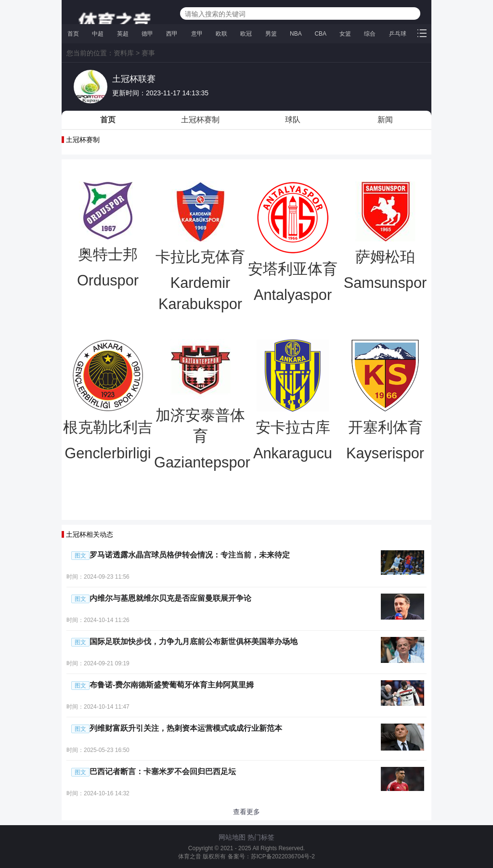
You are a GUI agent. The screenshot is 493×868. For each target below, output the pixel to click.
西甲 (172, 34)
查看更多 (246, 812)
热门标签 (261, 837)
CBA (320, 34)
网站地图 (232, 837)
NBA (296, 34)
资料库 (124, 53)
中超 (98, 34)
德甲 (147, 34)
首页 (73, 34)
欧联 (221, 34)
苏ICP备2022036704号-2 (283, 856)
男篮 (271, 34)
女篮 (345, 34)
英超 (123, 34)
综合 (370, 34)
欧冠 (246, 34)
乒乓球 (398, 34)
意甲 (197, 34)
